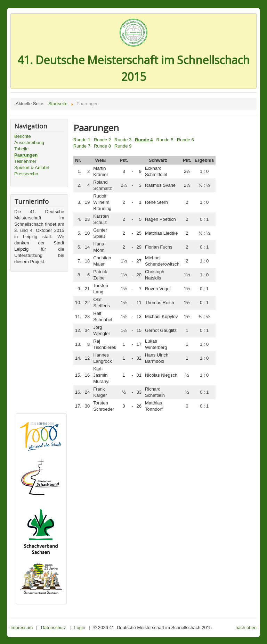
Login (80, 628)
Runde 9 (123, 146)
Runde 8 (102, 146)
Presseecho (26, 174)
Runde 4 (144, 140)
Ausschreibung (29, 143)
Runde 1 (82, 140)
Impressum (22, 628)
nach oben (246, 628)
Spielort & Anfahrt (32, 168)
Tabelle (21, 149)
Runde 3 (123, 140)
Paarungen (26, 155)
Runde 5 (165, 140)
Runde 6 (185, 140)
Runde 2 (102, 140)
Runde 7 (82, 146)
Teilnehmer (25, 161)
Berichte (23, 136)
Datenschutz (54, 628)
